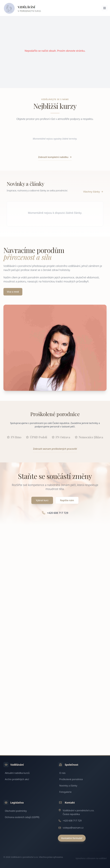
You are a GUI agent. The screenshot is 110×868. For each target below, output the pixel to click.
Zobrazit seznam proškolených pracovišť (55, 449)
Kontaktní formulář (72, 838)
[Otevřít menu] (105, 8)
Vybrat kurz (42, 500)
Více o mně (13, 292)
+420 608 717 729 (72, 821)
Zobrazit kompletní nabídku (55, 157)
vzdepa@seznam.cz (73, 828)
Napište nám (67, 500)
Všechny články (93, 192)
